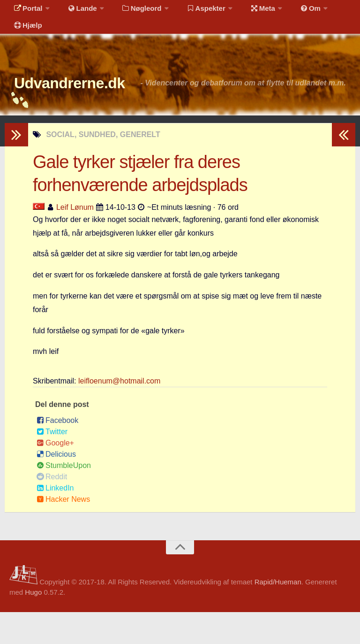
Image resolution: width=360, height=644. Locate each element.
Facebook (57, 452)
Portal (26, 11)
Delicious (56, 486)
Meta (247, 11)
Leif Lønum (75, 239)
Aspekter (194, 11)
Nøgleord (132, 11)
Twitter (52, 464)
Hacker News (63, 531)
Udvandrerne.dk (87, 98)
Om (291, 11)
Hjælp (26, 35)
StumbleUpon (64, 497)
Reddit (52, 509)
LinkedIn (55, 520)
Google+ (55, 475)
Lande (76, 11)
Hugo (33, 624)
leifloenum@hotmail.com (119, 413)
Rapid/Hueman (278, 614)
